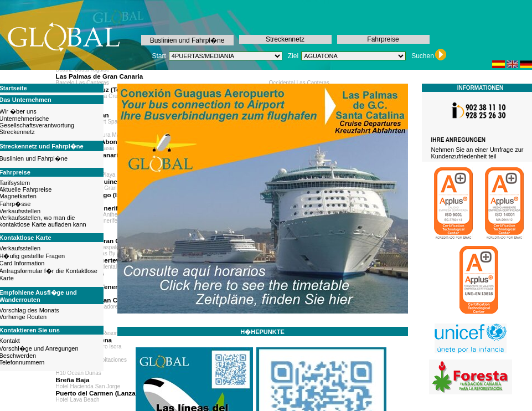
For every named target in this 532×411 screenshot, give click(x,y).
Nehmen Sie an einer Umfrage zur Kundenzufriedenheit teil (477, 153)
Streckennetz (285, 39)
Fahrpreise (383, 39)
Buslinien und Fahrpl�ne (187, 40)
